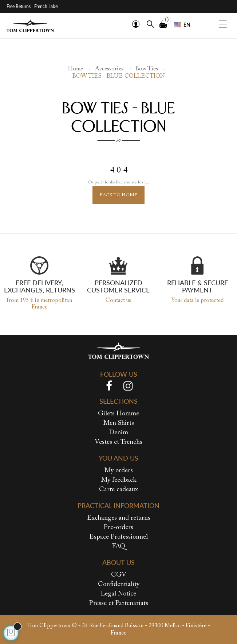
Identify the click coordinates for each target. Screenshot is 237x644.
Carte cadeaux (118, 490)
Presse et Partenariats (119, 604)
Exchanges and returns (119, 518)
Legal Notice (118, 594)
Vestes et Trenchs (118, 442)
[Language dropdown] (182, 25)
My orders (119, 471)
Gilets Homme (118, 414)
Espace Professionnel (118, 537)
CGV (119, 575)
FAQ (119, 547)
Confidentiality (119, 585)
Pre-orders (118, 528)
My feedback (119, 480)
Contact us (118, 300)
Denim (118, 433)
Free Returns (19, 6)
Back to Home (118, 195)
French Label (46, 6)
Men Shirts (119, 423)
